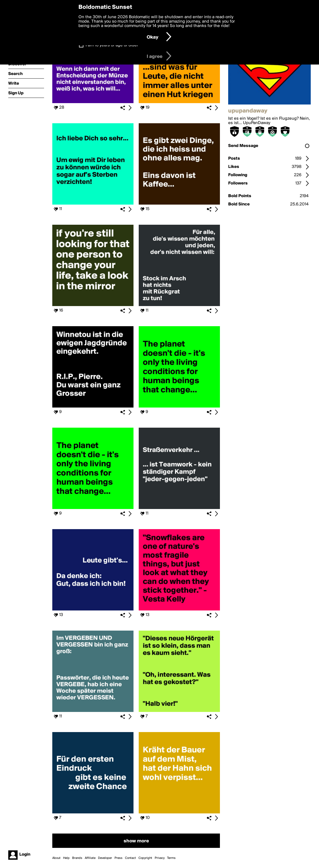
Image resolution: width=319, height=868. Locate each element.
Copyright (145, 858)
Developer (105, 858)
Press (118, 858)
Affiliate (90, 858)
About (56, 858)
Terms (171, 858)
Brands (77, 858)
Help (66, 858)
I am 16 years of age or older (112, 45)
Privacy (160, 858)
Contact (130, 858)
